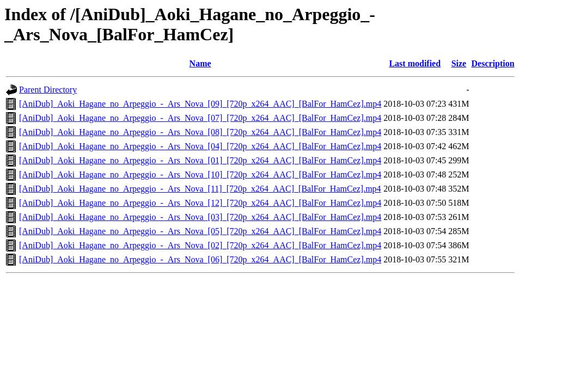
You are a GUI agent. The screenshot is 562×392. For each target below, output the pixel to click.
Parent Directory (48, 90)
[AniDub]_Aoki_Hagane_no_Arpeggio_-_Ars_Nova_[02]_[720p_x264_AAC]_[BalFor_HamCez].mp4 (200, 245)
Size (459, 63)
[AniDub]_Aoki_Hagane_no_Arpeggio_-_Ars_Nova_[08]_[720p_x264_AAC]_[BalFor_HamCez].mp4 (200, 132)
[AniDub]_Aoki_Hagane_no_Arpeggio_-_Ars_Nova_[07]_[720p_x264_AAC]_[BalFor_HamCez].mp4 (200, 118)
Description (493, 63)
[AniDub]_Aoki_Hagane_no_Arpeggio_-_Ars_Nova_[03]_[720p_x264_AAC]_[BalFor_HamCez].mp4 (200, 217)
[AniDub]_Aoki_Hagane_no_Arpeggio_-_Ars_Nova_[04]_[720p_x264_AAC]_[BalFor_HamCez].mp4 (200, 146)
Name (200, 63)
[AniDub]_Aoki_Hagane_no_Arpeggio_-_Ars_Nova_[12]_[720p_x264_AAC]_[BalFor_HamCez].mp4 (200, 203)
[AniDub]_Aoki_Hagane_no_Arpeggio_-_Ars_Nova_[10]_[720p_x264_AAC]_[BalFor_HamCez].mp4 (200, 174)
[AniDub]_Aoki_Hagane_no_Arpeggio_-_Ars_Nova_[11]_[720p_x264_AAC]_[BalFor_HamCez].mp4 (200, 189)
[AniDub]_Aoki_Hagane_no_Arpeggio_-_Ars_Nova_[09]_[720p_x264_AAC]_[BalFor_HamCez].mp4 (200, 104)
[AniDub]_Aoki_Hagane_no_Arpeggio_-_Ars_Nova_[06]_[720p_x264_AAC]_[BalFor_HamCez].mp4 (200, 259)
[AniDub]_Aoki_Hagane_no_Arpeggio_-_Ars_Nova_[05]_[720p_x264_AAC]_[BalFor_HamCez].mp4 (200, 231)
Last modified (415, 63)
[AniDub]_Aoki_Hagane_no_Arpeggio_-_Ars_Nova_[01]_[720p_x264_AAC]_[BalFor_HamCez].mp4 (200, 160)
